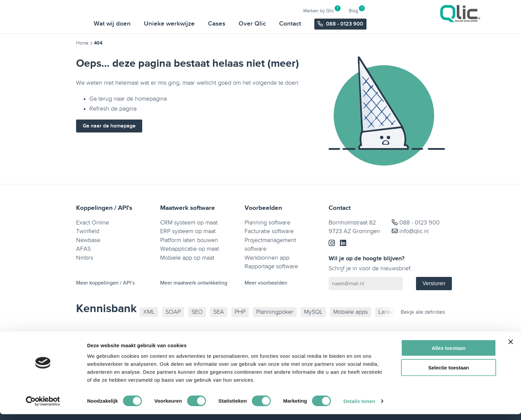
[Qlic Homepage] (75, 16)
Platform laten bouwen (189, 240)
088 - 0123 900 (416, 223)
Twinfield (88, 231)
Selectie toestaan (449, 373)
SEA (219, 312)
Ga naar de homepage (109, 126)
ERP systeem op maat (188, 231)
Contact (396, 24)
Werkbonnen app (267, 258)
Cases (323, 24)
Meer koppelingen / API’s (105, 283)
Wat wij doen (218, 24)
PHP (240, 312)
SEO (197, 312)
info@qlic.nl (410, 231)
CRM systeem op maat (189, 223)
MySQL (313, 312)
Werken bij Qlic (425, 10)
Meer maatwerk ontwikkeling (194, 283)
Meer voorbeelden (266, 283)
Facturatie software (269, 231)
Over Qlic (359, 24)
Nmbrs (85, 258)
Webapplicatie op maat (190, 249)
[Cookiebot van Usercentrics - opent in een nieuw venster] (43, 407)
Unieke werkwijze (276, 24)
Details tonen (359, 407)
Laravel (388, 312)
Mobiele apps (351, 312)
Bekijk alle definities (423, 312)
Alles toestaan (449, 354)
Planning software (267, 223)
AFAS (83, 249)
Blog (460, 10)
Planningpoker (275, 312)
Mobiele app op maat (187, 258)
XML (149, 312)
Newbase (88, 240)
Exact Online (93, 223)
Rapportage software (271, 266)
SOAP (173, 312)
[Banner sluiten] (511, 348)
